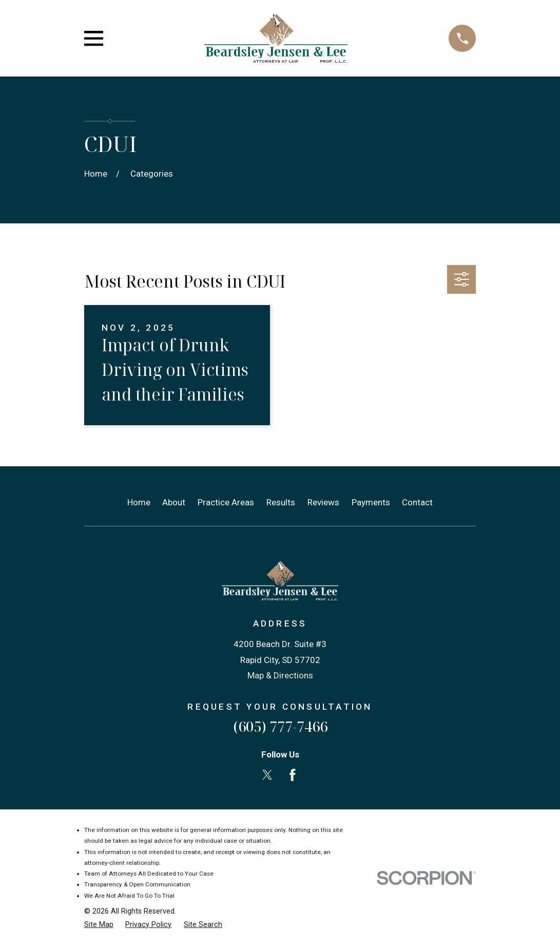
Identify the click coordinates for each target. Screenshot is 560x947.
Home (139, 502)
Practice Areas (226, 502)
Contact (417, 502)
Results (281, 502)
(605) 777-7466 (280, 726)
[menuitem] (99, 925)
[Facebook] (293, 775)
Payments (371, 502)
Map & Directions (280, 675)
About (174, 502)
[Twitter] (267, 775)
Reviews (323, 502)
